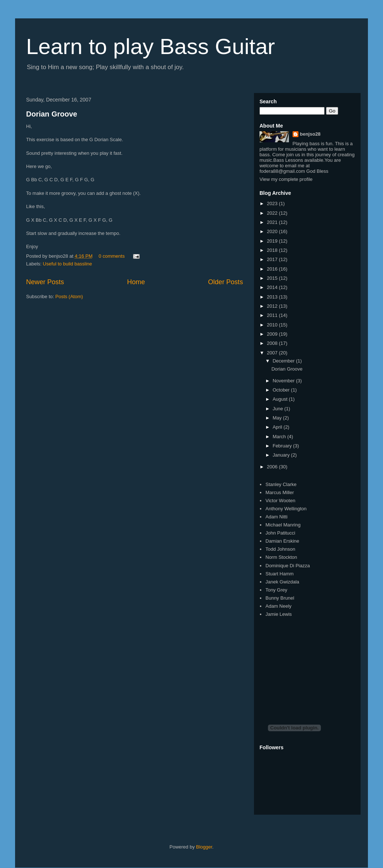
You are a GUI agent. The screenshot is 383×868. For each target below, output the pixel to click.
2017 (273, 259)
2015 (273, 278)
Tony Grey (276, 590)
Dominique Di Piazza (288, 566)
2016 (273, 269)
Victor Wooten (280, 501)
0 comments (112, 256)
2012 (273, 306)
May (278, 418)
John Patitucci (280, 533)
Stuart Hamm (280, 574)
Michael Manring (283, 525)
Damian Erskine (282, 541)
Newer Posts (45, 282)
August (281, 399)
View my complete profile (286, 179)
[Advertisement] (315, 664)
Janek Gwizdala (282, 582)
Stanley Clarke (281, 484)
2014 (273, 287)
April (278, 427)
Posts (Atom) (69, 297)
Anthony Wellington (286, 509)
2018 (273, 250)
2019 (273, 241)
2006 (273, 467)
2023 (273, 203)
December (284, 361)
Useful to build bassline (68, 264)
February (283, 446)
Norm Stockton (281, 557)
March (280, 437)
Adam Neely (278, 606)
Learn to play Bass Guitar (151, 47)
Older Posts (225, 282)
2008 (273, 343)
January (282, 455)
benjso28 (310, 134)
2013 (273, 297)
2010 (273, 325)
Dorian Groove (52, 114)
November (284, 381)
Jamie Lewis (279, 614)
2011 (273, 315)
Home (136, 282)
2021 (273, 222)
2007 (273, 353)
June (279, 409)
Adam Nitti (276, 517)
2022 (273, 213)
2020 (273, 231)
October (282, 390)
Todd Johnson (280, 549)
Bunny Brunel (280, 598)
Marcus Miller (280, 492)
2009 (273, 334)
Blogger (204, 847)
